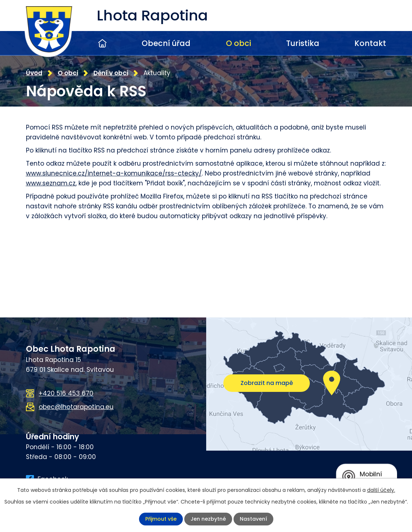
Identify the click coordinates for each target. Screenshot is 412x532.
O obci (238, 43)
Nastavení (253, 519)
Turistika (303, 43)
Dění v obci (111, 73)
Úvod (102, 43)
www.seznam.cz (51, 183)
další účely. (381, 490)
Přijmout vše (161, 519)
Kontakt (370, 43)
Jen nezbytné (208, 519)
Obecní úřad (166, 43)
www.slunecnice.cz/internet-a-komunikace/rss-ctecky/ (114, 173)
